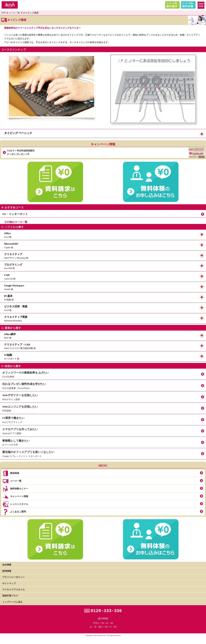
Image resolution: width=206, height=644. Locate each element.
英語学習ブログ (10, 596)
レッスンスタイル (15, 504)
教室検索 (11, 473)
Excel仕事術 (103, 374)
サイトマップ (9, 583)
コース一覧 (14, 13)
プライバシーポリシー (14, 577)
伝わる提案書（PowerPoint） (103, 385)
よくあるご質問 (14, 512)
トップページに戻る (12, 602)
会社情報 (7, 565)
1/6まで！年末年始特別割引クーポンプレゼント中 (106, 153)
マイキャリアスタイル (14, 590)
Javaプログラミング (103, 419)
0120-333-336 (106, 611)
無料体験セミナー (15, 489)
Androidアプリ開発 (103, 431)
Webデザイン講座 (103, 397)
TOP (3, 13)
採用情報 (7, 571)
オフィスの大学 (103, 442)
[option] (51, 87)
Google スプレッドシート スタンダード (103, 453)
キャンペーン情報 (15, 496)
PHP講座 (103, 408)
